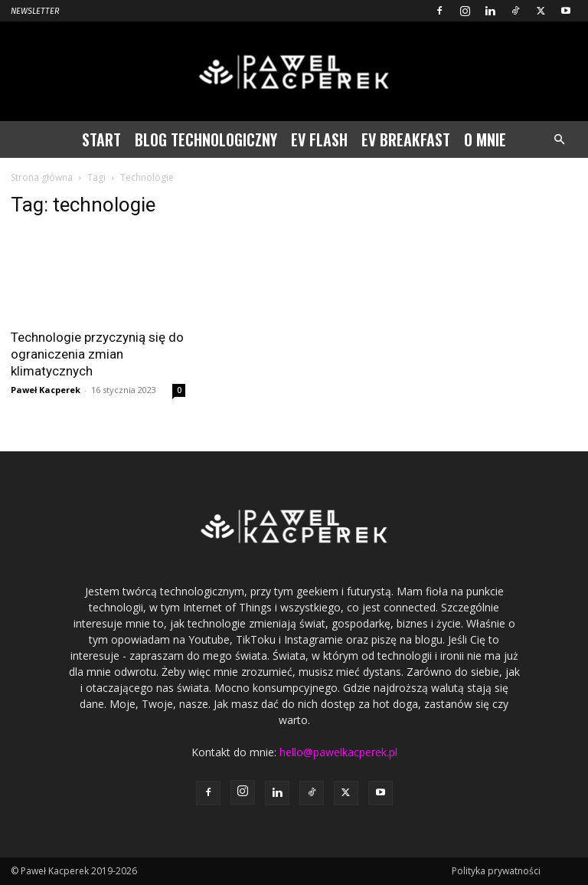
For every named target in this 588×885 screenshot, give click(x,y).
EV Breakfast (406, 139)
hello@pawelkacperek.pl (338, 752)
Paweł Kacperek (46, 390)
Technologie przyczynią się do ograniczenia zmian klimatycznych (97, 354)
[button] (559, 140)
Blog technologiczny (206, 139)
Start (101, 139)
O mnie (485, 139)
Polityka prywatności (496, 871)
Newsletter (35, 11)
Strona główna (42, 177)
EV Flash (319, 139)
